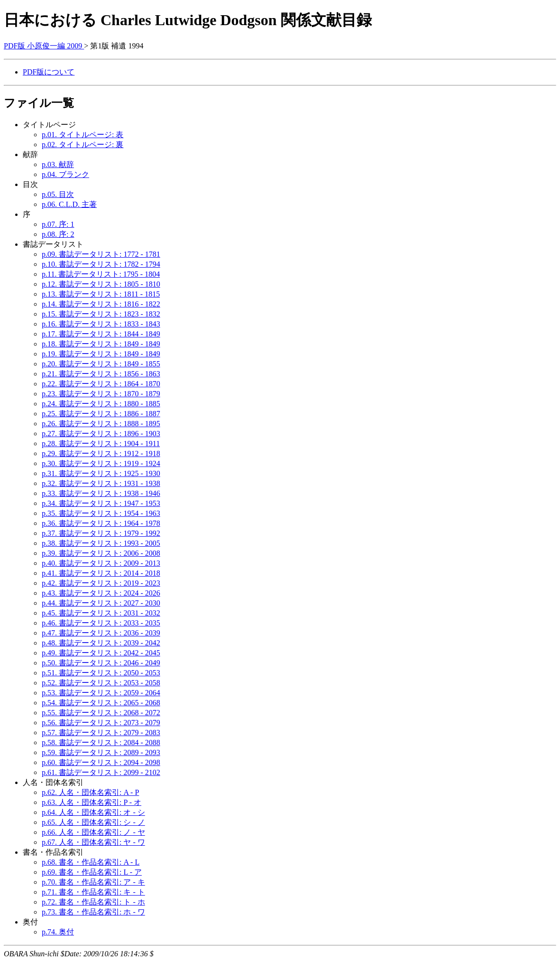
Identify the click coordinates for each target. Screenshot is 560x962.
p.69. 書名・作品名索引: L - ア (92, 872)
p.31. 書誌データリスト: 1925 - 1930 (101, 473)
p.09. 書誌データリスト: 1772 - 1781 (101, 254)
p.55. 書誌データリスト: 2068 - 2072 (101, 713)
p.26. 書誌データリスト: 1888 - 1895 (101, 424)
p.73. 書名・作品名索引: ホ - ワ (93, 912)
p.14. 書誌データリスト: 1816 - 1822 (101, 304)
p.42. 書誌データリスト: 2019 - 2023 (101, 583)
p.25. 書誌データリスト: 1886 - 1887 (101, 414)
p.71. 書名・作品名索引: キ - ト (93, 892)
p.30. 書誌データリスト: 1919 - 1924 (101, 463)
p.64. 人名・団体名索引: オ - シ (93, 812)
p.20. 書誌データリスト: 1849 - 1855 (101, 364)
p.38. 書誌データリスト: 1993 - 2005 (101, 543)
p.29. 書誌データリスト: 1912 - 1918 (101, 453)
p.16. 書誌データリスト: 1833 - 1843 (101, 324)
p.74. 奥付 (58, 932)
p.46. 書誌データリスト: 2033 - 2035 (101, 623)
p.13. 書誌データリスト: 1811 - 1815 (101, 294)
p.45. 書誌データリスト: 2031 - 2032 (101, 613)
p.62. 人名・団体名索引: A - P (90, 792)
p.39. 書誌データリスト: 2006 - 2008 (101, 553)
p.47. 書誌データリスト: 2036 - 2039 (101, 633)
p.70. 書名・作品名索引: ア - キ (93, 882)
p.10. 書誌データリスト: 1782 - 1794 (101, 264)
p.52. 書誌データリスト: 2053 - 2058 (101, 683)
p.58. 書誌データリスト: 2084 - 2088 (101, 743)
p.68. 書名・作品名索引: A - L (91, 862)
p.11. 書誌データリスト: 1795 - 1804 (101, 274)
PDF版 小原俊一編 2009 (44, 46)
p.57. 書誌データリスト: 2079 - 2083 (101, 733)
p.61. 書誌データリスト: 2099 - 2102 (101, 772)
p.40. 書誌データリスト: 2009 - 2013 (101, 563)
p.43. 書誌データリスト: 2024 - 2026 (101, 593)
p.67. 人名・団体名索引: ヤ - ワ (93, 842)
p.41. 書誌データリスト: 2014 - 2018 (101, 573)
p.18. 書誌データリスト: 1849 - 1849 (101, 344)
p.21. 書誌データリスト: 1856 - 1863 (101, 374)
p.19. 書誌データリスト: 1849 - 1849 (101, 354)
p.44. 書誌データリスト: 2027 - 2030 (101, 603)
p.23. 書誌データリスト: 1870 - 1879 (101, 394)
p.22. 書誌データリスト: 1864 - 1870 (101, 384)
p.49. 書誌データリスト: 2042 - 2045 (101, 653)
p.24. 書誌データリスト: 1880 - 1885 (101, 404)
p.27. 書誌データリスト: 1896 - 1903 (101, 434)
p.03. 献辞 (58, 164)
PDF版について (49, 72)
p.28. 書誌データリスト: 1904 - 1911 (101, 444)
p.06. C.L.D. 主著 (69, 204)
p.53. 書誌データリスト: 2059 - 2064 (101, 693)
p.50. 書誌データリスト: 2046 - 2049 (101, 663)
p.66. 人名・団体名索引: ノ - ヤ (93, 832)
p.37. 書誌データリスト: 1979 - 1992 (101, 533)
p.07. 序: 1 (58, 224)
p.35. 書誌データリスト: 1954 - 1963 (101, 513)
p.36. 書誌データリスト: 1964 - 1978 (101, 523)
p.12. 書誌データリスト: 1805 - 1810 (101, 284)
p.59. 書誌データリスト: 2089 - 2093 (101, 752)
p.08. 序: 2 (58, 234)
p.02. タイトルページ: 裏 (83, 145)
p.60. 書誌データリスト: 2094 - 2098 (101, 762)
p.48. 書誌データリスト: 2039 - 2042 (101, 643)
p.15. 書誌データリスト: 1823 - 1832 (101, 314)
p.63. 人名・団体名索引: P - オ (92, 802)
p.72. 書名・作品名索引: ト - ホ (93, 902)
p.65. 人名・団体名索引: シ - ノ (93, 822)
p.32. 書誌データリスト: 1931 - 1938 (101, 483)
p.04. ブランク (65, 174)
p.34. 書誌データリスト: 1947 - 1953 (101, 503)
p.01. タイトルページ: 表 (83, 135)
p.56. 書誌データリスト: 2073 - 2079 (101, 723)
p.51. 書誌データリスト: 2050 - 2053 (101, 673)
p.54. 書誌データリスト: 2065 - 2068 (101, 703)
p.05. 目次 (58, 194)
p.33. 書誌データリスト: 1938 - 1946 (101, 493)
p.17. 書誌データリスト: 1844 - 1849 (101, 334)
